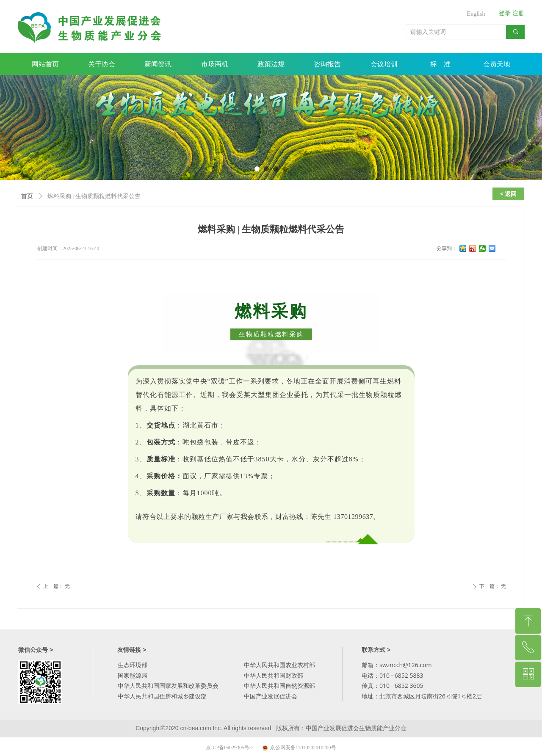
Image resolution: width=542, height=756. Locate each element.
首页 (27, 196)
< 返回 (509, 194)
